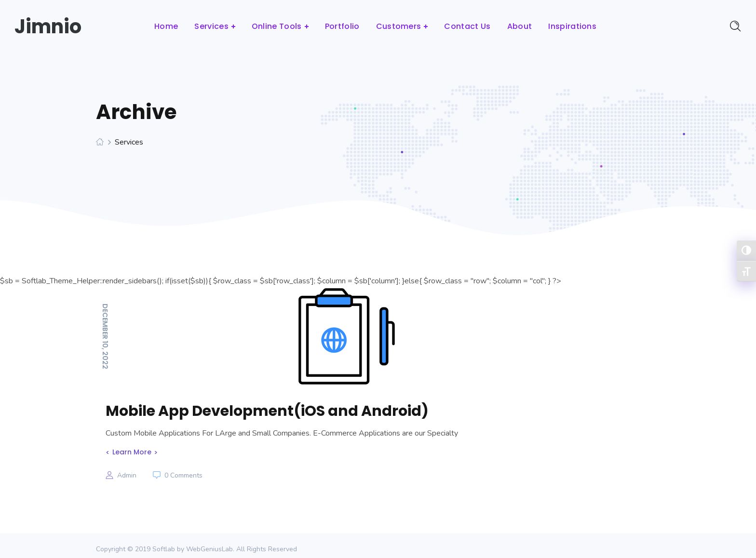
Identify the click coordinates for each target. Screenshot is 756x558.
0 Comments (183, 475)
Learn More (132, 452)
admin (127, 475)
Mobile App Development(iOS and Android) (267, 411)
